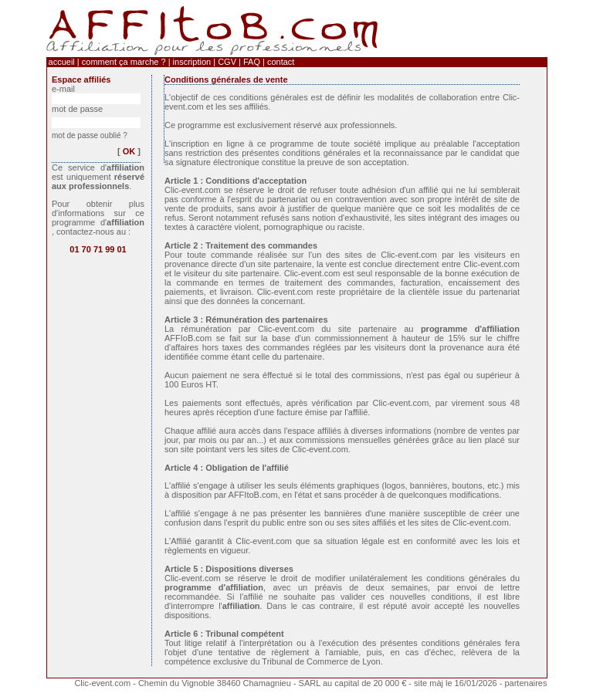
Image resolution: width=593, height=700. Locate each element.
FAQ (252, 62)
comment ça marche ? (124, 62)
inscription (192, 62)
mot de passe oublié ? (90, 135)
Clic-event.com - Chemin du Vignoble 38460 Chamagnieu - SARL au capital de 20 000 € (241, 683)
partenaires (525, 683)
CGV (227, 62)
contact (281, 62)
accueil (62, 62)
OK (129, 151)
